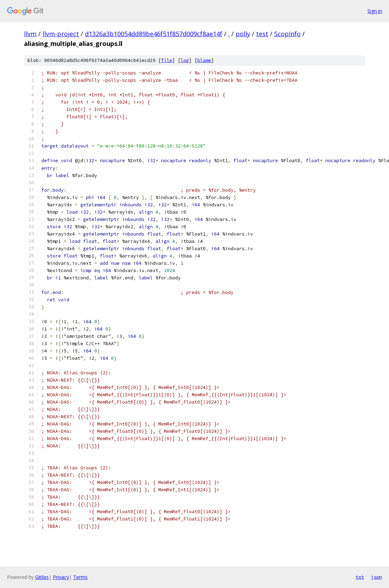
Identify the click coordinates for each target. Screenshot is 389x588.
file (167, 60)
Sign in (375, 11)
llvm (30, 34)
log (185, 60)
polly (243, 34)
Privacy (61, 577)
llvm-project (61, 34)
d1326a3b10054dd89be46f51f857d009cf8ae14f (154, 34)
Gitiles (42, 577)
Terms (80, 577)
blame (204, 60)
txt (360, 577)
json (376, 577)
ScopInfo (287, 34)
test (262, 34)
